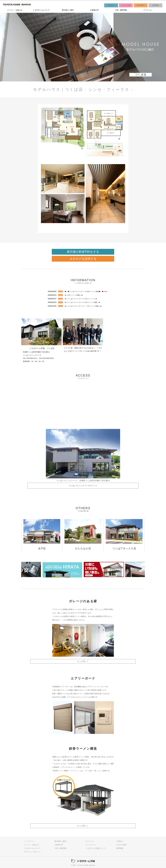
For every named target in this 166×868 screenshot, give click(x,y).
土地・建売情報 (121, 10)
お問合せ (111, 5)
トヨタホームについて (41, 10)
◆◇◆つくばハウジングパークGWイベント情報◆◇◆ (84, 291)
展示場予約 (141, 5)
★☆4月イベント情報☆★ (74, 295)
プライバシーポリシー (32, 852)
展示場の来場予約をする (83, 252)
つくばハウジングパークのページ (83, 486)
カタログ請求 (126, 5)
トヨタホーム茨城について (96, 848)
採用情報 (155, 5)
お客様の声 (94, 10)
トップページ (29, 841)
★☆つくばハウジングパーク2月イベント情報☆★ (82, 302)
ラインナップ (91, 845)
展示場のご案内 (68, 10)
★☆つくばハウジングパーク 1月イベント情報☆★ (83, 306)
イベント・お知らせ (15, 10)
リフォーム (148, 10)
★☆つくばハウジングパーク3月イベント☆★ (81, 299)
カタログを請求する (83, 259)
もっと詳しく (83, 661)
